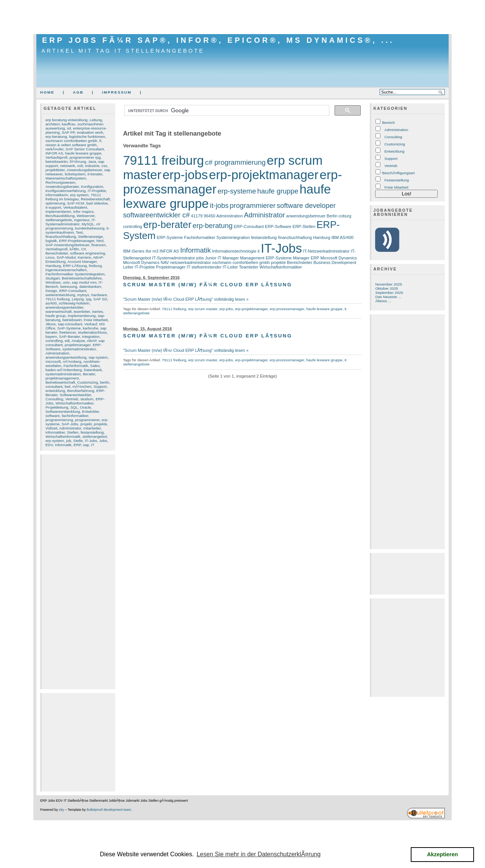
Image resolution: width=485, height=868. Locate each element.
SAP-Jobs (70, 424)
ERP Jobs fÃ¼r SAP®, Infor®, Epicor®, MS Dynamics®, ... (218, 40)
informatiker (55, 432)
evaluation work (90, 132)
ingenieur (82, 220)
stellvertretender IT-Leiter (215, 267)
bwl (68, 386)
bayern (51, 336)
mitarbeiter (92, 428)
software (53, 416)
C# (84, 249)
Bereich (388, 123)
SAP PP (68, 132)
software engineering (88, 253)
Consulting (54, 399)
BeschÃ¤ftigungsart (398, 173)
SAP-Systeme (69, 328)
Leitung (96, 120)
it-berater (95, 174)
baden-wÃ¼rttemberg (63, 370)
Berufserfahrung (81, 391)
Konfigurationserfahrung (66, 191)
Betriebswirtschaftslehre (82, 278)
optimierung (55, 203)
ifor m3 (152, 251)
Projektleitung (57, 407)
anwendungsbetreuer (306, 216)
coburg (345, 216)
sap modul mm (84, 282)
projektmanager (78, 345)
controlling (54, 341)
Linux (50, 257)
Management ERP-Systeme (266, 258)
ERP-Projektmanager (77, 241)
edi (67, 341)
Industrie (92, 166)
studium (87, 399)
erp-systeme (237, 191)
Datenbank (93, 370)
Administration (57, 353)
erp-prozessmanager (287, 309)
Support (100, 386)
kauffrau (69, 124)
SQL (74, 407)
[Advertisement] (242, 17)
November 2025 (389, 284)
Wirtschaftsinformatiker (74, 403)
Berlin (332, 216)
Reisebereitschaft (95, 199)
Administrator (70, 428)
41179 (197, 216)
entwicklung (55, 391)
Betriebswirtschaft (60, 382)
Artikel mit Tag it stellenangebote (123, 51)
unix (66, 282)
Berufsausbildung (60, 216)
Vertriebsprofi (56, 249)
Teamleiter (249, 267)
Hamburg (53, 266)
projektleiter (55, 170)
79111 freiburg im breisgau (73, 197)
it (259, 251)
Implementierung (81, 316)
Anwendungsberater (62, 187)
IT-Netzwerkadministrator (326, 251)
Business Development (335, 262)
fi (100, 141)
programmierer (87, 420)
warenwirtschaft (59, 311)
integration (91, 336)
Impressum (117, 92)
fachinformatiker (75, 416)
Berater (89, 374)
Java (92, 162)
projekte (100, 424)
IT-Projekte (97, 191)
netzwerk (68, 166)
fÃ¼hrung (78, 162)
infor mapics (83, 212)
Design (51, 291)
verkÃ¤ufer (54, 149)
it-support (53, 207)
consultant (54, 386)
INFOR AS (54, 153)
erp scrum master (203, 309)
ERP (77, 445)
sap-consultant (70, 324)
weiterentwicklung (60, 295)
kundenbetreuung (90, 228)
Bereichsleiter (57, 253)
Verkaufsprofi (56, 157)
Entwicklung (394, 151)
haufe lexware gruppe (83, 153)
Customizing (88, 382)
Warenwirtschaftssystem (66, 178)
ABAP (92, 341)
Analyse (78, 341)
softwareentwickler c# (156, 215)
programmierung (59, 420)
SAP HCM (76, 203)
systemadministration (63, 374)
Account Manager (82, 261)
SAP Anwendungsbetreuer (67, 245)
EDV (49, 445)
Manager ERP (306, 258)
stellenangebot (95, 436)
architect (53, 124)
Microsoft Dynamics (339, 258)
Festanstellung (397, 180)
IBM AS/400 (343, 237)
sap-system (98, 357)
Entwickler (91, 411)
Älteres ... (383, 301)
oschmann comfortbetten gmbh (71, 141)
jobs (200, 258)
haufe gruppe (278, 191)
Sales (95, 366)
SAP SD (100, 299)
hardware (99, 295)
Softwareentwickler (76, 395)
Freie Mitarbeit (96, 320)
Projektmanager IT (173, 267)
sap (86, 445)
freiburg (95, 266)
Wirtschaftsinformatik (63, 436)
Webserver (85, 216)
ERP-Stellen (304, 226)
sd (69, 128)
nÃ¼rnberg (72, 361)
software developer (306, 205)
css (104, 166)
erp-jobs (185, 175)
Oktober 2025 (386, 288)
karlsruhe (91, 328)
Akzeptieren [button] (443, 854)
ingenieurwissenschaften (66, 270)
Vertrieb (72, 399)
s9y (61, 810)
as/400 (51, 303)
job (69, 441)
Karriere (84, 257)
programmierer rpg (85, 157)
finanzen (99, 245)
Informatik (63, 445)
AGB (78, 92)
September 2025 (389, 293)
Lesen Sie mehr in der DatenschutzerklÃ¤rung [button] (259, 854)
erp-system (55, 441)
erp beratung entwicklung (66, 120)
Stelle (78, 441)
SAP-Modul (66, 257)
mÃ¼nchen (82, 386)
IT (93, 445)
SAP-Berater (70, 336)
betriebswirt (72, 320)
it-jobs (219, 205)
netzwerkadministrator (191, 262)
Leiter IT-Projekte (139, 267)
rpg (88, 299)
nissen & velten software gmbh (71, 145)
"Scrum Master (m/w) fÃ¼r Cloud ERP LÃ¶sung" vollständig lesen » (186, 299)
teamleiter (82, 311)
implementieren (58, 212)
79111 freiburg (58, 299)
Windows (53, 282)
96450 (210, 216)
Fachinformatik (76, 366)
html (100, 241)
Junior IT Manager (222, 258)
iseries (98, 311)
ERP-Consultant (73, 291)
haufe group (56, 316)
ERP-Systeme (170, 237)
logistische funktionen (87, 137)
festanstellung (92, 432)
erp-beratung (56, 137)
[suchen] (226, 111)
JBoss (51, 324)
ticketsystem (75, 174)
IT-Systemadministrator (71, 222)
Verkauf (91, 324)
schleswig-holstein (74, 303)
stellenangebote (59, 220)
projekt (86, 424)
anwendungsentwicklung (66, 357)
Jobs (103, 441)
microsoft (53, 361)
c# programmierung (73, 226)
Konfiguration (92, 187)
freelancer (67, 332)
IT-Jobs (91, 441)
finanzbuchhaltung (61, 237)
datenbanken (90, 286)
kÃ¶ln (74, 249)
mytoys (83, 295)
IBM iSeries (134, 251)
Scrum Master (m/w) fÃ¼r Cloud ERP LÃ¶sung (208, 285)
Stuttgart (53, 278)
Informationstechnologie (234, 251)
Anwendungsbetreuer (84, 170)
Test (79, 232)
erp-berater (167, 225)
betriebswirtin (56, 162)
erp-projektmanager (264, 175)
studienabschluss (92, 332)
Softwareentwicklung (63, 411)
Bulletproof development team (109, 810)
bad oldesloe (97, 203)
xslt (80, 166)
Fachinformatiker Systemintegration (75, 274)
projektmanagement (62, 378)
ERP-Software (278, 226)
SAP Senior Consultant (85, 149)
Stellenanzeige (90, 237)
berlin (105, 382)
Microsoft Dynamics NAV (146, 262)
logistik (51, 241)
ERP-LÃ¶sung (75, 266)
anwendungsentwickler (64, 307)
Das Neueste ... (388, 297)
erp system (79, 195)
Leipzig (78, 299)
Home (47, 92)
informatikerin (57, 195)
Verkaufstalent (75, 207)
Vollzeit (51, 428)
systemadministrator (79, 349)
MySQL (88, 224)
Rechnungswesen (60, 182)
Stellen (73, 432)
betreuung (69, 286)
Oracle (85, 407)
